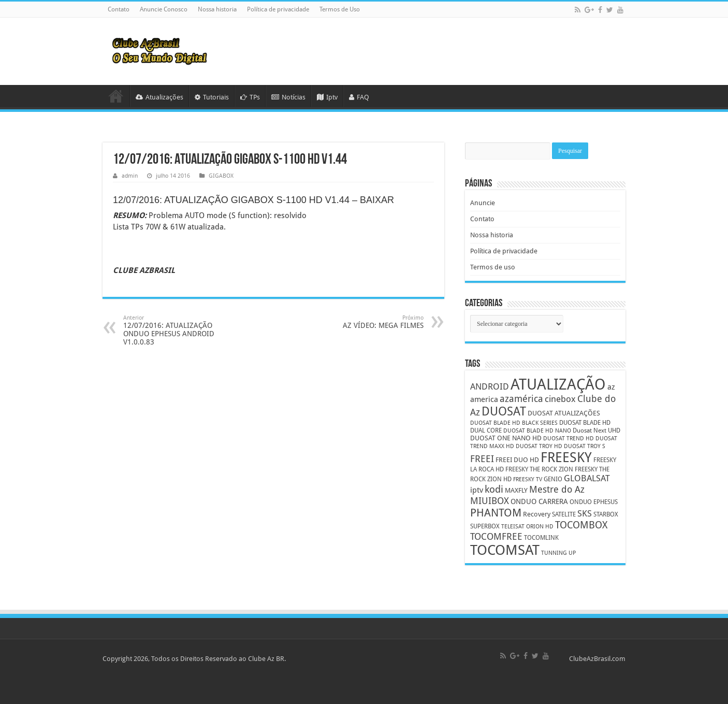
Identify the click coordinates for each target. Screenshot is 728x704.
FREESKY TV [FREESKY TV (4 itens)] (528, 479)
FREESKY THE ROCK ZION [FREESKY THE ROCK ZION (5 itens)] (539, 469)
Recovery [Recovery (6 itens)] (537, 514)
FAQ (359, 97)
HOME (116, 96)
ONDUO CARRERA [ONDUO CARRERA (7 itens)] (539, 501)
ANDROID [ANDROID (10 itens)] (490, 387)
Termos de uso (493, 267)
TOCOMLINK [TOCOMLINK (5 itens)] (541, 538)
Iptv (327, 97)
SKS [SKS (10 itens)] (585, 514)
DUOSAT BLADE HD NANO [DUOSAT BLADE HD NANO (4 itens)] (537, 431)
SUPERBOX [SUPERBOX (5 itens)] (485, 526)
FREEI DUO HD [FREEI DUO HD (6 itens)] (517, 460)
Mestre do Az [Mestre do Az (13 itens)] (557, 489)
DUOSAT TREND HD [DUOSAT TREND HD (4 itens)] (569, 439)
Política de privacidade (278, 9)
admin (130, 176)
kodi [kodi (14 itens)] (494, 489)
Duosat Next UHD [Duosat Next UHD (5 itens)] (596, 430)
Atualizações (159, 97)
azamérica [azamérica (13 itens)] (521, 399)
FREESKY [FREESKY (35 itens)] (566, 457)
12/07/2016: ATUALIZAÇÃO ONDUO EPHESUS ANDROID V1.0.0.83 (176, 330)
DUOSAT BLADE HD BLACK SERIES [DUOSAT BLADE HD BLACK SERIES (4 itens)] (514, 423)
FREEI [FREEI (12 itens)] (482, 459)
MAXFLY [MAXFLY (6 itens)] (516, 490)
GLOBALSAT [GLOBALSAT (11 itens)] (587, 478)
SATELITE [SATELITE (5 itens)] (564, 514)
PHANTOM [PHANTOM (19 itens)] (496, 513)
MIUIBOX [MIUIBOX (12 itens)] (490, 501)
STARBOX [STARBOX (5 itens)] (606, 514)
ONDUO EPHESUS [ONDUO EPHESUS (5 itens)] (594, 502)
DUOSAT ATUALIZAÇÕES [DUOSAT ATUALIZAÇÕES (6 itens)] (564, 413)
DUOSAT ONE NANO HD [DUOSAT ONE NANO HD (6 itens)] (506, 438)
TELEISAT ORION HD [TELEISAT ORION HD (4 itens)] (527, 527)
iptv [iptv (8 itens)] (477, 490)
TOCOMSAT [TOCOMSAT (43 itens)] (505, 550)
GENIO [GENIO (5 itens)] (553, 479)
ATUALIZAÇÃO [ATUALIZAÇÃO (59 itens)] (558, 384)
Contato (119, 9)
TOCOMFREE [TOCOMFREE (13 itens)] (496, 536)
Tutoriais (212, 97)
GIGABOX (221, 176)
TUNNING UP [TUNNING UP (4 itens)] (558, 553)
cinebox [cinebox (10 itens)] (560, 399)
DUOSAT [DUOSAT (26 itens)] (504, 411)
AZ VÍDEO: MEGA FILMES (370, 322)
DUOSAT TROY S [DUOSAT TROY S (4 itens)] (585, 446)
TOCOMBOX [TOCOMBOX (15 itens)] (581, 525)
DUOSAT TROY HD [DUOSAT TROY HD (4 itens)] (539, 446)
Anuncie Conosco (164, 9)
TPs (250, 97)
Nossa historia (217, 9)
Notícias (288, 97)
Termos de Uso (340, 9)
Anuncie (483, 203)
